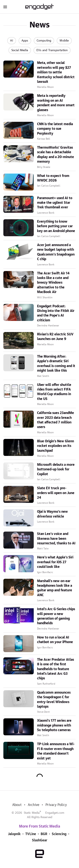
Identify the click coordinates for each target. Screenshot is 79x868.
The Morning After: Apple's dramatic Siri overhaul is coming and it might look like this (56, 364)
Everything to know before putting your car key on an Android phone (56, 226)
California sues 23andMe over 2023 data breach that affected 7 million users (56, 420)
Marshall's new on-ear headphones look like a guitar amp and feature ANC (55, 588)
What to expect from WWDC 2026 (53, 178)
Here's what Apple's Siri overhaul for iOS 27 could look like (55, 562)
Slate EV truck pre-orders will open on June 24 (56, 493)
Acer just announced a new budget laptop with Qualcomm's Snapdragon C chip (56, 252)
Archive (33, 805)
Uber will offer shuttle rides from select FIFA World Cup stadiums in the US (54, 392)
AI (11, 41)
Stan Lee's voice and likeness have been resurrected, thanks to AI (56, 539)
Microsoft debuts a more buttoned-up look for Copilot (56, 469)
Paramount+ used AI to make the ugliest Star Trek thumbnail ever (55, 203)
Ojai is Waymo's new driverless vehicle (52, 514)
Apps (25, 41)
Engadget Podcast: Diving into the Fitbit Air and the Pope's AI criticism (56, 313)
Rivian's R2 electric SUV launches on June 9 (55, 337)
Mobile (64, 41)
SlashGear (40, 840)
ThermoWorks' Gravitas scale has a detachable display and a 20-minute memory (56, 155)
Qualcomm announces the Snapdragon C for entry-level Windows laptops (54, 700)
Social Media (20, 50)
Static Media (32, 813)
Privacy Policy (56, 805)
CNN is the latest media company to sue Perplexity (55, 129)
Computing (44, 41)
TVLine (31, 834)
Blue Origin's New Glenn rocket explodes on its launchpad (56, 446)
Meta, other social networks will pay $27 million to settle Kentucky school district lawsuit (56, 72)
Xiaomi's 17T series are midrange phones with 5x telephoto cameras (54, 725)
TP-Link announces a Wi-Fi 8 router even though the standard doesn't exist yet (56, 751)
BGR (44, 834)
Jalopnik (14, 834)
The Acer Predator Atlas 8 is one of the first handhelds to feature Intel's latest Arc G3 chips (56, 669)
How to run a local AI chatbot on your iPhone (55, 640)
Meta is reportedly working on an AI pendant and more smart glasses (56, 103)
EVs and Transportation (52, 50)
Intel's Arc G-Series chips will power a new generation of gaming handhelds (56, 616)
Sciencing (59, 834)
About (17, 805)
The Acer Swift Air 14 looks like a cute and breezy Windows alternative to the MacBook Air (53, 283)
